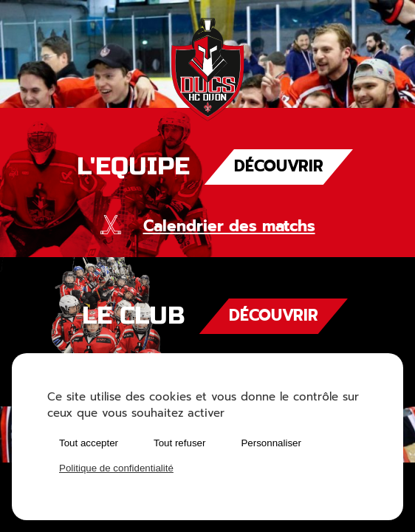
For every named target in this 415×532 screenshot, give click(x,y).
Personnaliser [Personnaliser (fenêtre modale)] (271, 443)
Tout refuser (179, 443)
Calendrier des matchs (229, 226)
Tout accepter (89, 443)
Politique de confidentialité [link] (116, 468)
